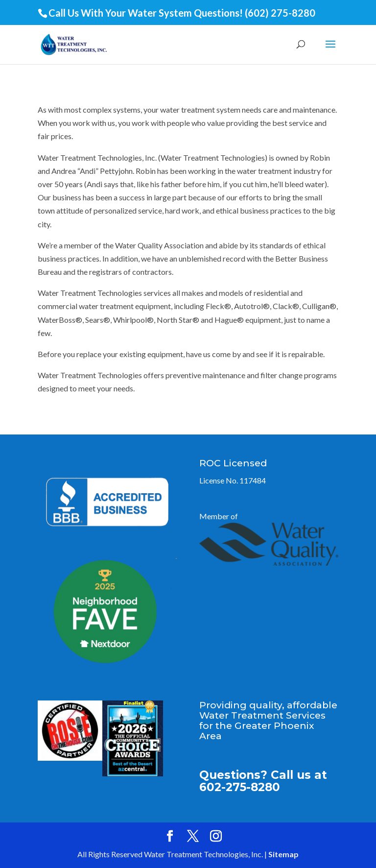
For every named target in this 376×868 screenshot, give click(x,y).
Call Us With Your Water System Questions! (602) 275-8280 (182, 13)
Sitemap (283, 854)
